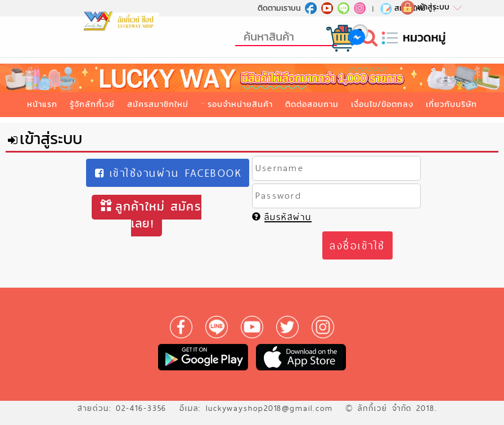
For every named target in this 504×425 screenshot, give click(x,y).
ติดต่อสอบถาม (312, 104)
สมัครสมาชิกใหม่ (158, 104)
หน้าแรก (42, 104)
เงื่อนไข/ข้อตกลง (382, 104)
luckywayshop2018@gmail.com (269, 408)
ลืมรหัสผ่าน (282, 217)
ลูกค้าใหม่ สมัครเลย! (151, 215)
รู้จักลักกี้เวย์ (92, 104)
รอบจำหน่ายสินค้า (240, 104)
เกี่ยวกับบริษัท (451, 104)
